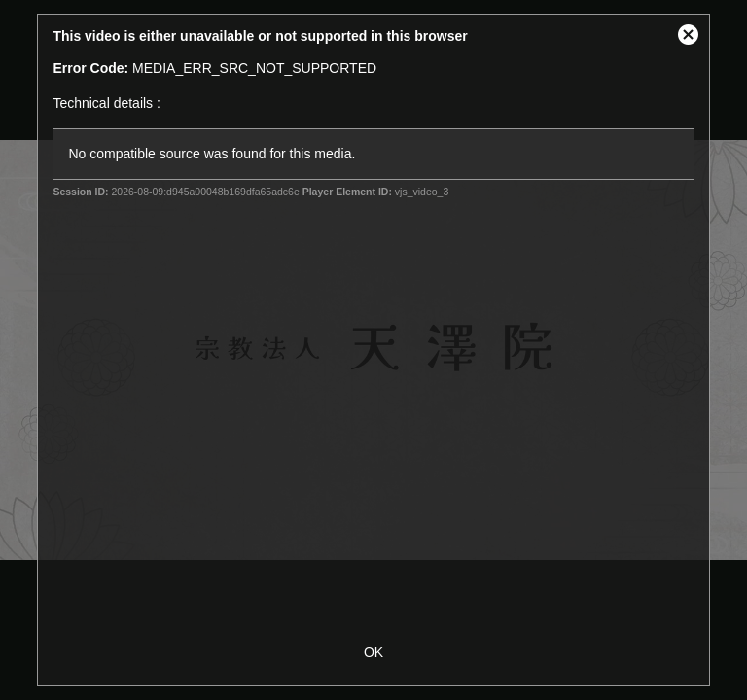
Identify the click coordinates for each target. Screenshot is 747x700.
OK (373, 652)
